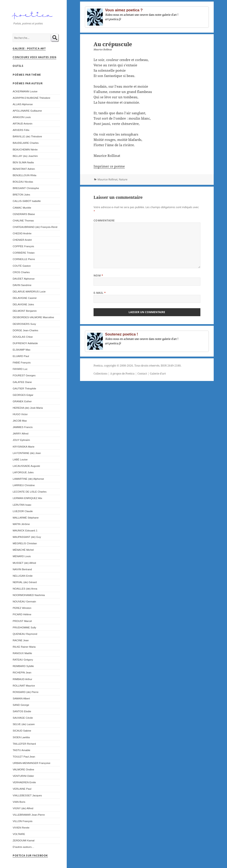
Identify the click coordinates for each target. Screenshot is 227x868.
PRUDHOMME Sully (24, 627)
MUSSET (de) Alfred (24, 563)
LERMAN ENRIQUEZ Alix (27, 498)
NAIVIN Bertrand (22, 569)
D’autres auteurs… (23, 847)
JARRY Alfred (21, 433)
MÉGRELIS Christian (25, 543)
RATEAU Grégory (23, 660)
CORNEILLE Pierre (24, 259)
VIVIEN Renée (21, 828)
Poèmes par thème (27, 75)
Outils (18, 66)
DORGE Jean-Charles (25, 330)
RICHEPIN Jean (22, 672)
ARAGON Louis (22, 117)
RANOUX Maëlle (22, 653)
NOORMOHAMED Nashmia (29, 595)
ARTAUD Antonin (23, 123)
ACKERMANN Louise (25, 91)
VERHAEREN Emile (24, 782)
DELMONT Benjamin (25, 311)
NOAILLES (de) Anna (25, 589)
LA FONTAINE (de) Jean (27, 453)
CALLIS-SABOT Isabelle (27, 201)
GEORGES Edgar (23, 395)
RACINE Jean (21, 640)
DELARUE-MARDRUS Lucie (29, 291)
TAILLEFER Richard (24, 744)
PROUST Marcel (22, 621)
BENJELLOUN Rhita (24, 175)
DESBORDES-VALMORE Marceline (33, 317)
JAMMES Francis (23, 427)
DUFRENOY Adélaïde (25, 343)
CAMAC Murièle (22, 208)
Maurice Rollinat (108, 179)
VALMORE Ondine (23, 769)
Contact (142, 374)
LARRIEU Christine (24, 485)
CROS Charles (21, 272)
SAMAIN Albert (21, 698)
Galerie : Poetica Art (29, 48)
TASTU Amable (21, 750)
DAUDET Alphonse (24, 279)
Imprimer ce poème (109, 166)
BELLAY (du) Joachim (25, 156)
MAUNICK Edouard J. (25, 530)
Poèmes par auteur (28, 83)
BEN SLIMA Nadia (23, 162)
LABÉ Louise (20, 459)
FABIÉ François (22, 362)
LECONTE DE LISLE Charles (29, 492)
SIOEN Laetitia (21, 737)
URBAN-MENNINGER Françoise (31, 763)
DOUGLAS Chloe (23, 337)
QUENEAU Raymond (25, 634)
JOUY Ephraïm (21, 440)
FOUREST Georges (24, 375)
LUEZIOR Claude (23, 511)
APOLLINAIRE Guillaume (27, 111)
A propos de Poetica (122, 374)
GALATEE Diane (22, 382)
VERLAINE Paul (22, 789)
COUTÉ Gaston (22, 266)
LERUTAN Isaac (22, 505)
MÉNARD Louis (22, 556)
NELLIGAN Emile (23, 576)
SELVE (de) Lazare (24, 724)
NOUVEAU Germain (24, 601)
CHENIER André (22, 240)
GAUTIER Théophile (24, 388)
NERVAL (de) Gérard (25, 582)
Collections (100, 374)
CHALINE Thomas (23, 220)
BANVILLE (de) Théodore (27, 136)
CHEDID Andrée (22, 233)
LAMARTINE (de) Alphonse (28, 479)
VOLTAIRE (19, 834)
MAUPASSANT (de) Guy (27, 537)
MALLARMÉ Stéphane (26, 518)
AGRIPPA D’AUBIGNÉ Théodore (31, 98)
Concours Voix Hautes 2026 (34, 57)
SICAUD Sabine (22, 731)
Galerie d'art (158, 374)
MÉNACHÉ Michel (23, 550)
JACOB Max (20, 421)
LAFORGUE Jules (23, 472)
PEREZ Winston (22, 608)
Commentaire (104, 220)
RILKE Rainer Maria (24, 647)
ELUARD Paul (21, 356)
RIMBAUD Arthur (22, 679)
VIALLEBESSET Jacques (27, 795)
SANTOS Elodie (22, 711)
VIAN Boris (19, 802)
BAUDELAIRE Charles (26, 143)
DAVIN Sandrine (22, 285)
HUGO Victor (20, 414)
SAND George (21, 705)
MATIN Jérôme (21, 524)
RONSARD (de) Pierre (25, 692)
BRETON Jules (21, 194)
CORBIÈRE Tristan (24, 253)
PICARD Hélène (22, 614)
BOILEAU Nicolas (23, 182)
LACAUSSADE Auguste (26, 466)
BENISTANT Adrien (24, 169)
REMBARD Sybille (23, 666)
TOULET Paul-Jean (24, 757)
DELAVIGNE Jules (23, 304)
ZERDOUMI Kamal (23, 840)
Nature (123, 179)
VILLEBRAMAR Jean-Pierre (29, 815)
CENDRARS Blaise (24, 214)
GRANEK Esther (22, 401)
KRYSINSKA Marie (23, 447)
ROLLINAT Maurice (24, 686)
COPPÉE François (23, 246)
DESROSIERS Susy (24, 324)
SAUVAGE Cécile (23, 718)
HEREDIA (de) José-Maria (28, 408)
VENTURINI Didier (23, 776)
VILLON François (23, 821)
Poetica (98, 366)
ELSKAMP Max (22, 350)
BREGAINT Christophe (26, 188)
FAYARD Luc (20, 369)
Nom (98, 275)
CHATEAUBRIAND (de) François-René (35, 227)
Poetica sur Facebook (30, 855)
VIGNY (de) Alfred (23, 808)
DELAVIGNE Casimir (25, 298)
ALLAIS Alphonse (23, 104)
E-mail (100, 293)
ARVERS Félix (21, 130)
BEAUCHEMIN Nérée (25, 149)
